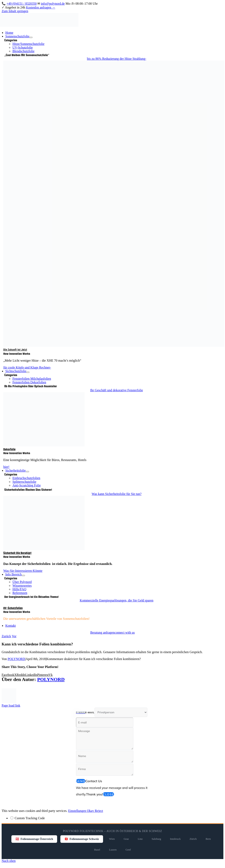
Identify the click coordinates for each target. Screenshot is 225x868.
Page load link (11, 705)
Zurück (6, 636)
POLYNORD (16, 659)
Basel (97, 850)
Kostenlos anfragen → (41, 7)
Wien (112, 839)
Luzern (113, 850)
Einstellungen (77, 811)
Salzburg (156, 839)
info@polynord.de (53, 4)
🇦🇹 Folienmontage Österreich (34, 839)
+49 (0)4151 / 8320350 (22, 4)
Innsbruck (175, 839)
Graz (126, 839)
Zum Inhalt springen (15, 11)
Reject (99, 811)
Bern (208, 839)
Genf (128, 850)
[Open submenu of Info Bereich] (23, 575)
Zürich (193, 839)
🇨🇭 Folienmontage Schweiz (82, 839)
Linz (140, 839)
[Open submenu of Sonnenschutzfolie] (31, 37)
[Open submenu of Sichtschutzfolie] (28, 372)
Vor (14, 636)
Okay (91, 811)
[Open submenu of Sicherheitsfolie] (27, 472)
